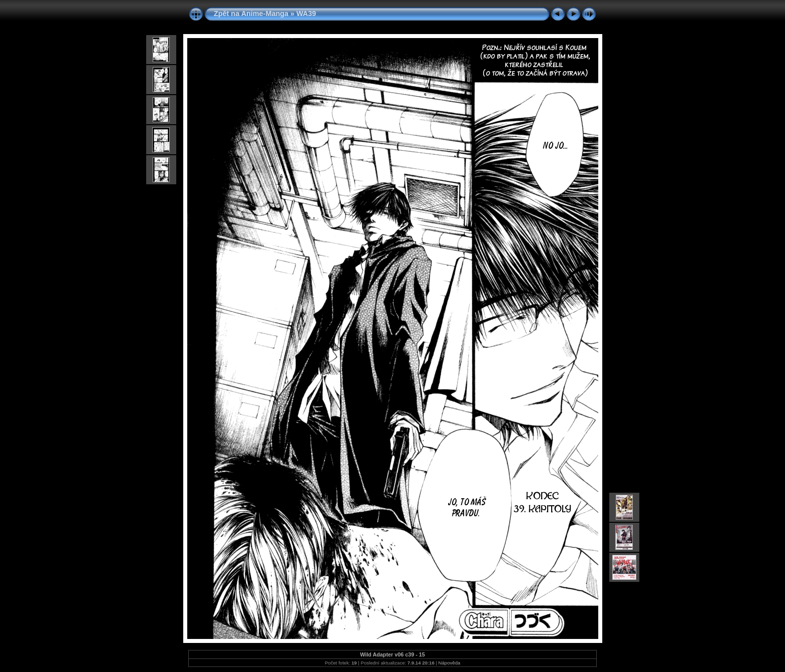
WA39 (306, 14)
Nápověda (450, 663)
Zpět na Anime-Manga (251, 14)
